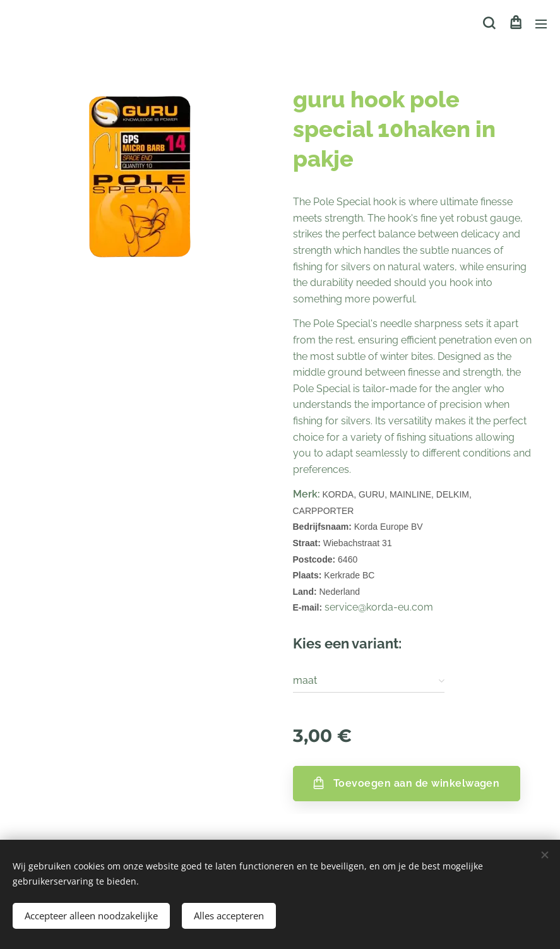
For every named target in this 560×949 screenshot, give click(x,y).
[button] (489, 23)
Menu (541, 24)
